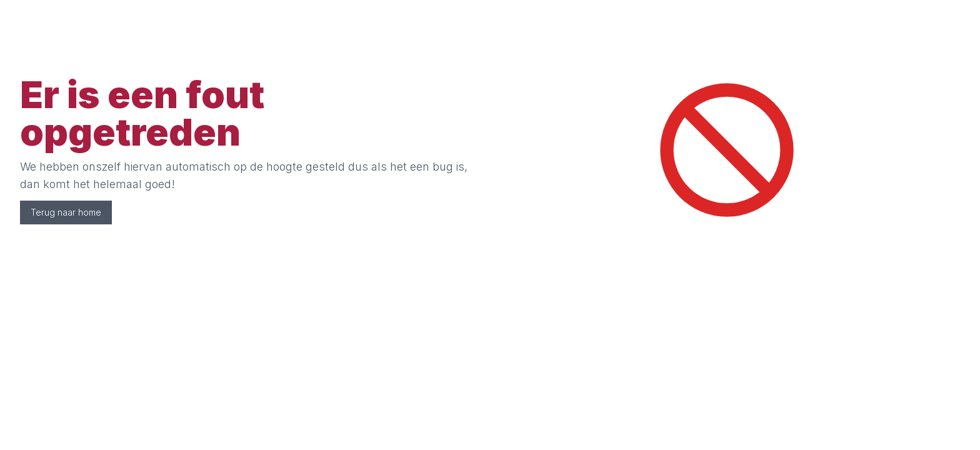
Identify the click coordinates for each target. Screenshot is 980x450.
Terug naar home (66, 212)
